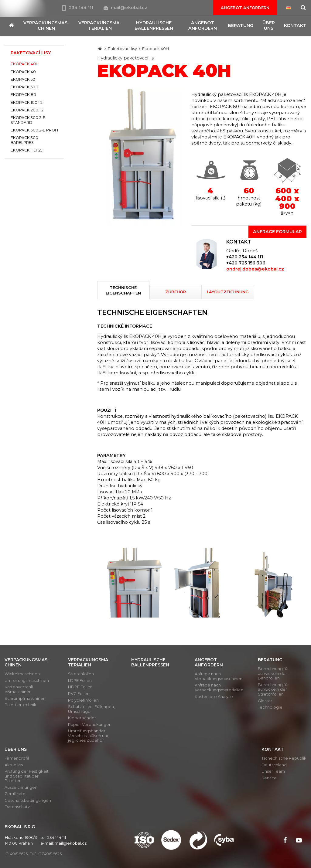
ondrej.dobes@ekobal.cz (255, 269)
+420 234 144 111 (245, 257)
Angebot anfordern (245, 8)
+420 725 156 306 (246, 263)
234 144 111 (78, 8)
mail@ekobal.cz (125, 8)
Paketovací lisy (122, 49)
